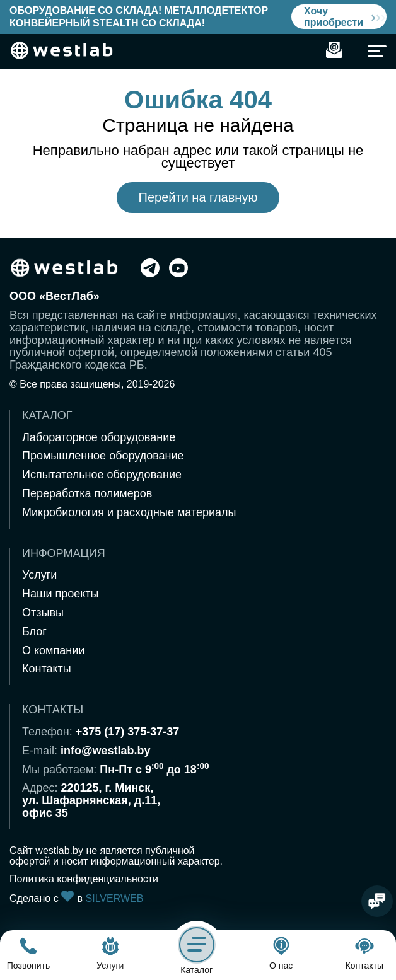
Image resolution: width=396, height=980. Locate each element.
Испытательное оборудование (102, 475)
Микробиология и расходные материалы (129, 512)
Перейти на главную (198, 197)
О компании (53, 650)
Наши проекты (61, 594)
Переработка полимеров (87, 493)
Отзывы (43, 613)
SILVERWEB (115, 898)
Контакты (47, 669)
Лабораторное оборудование (99, 437)
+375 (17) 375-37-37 (128, 732)
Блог (34, 631)
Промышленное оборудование (103, 456)
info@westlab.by (106, 751)
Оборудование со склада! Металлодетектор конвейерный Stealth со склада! (139, 17)
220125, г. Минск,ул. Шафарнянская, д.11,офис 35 (91, 800)
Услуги (39, 575)
